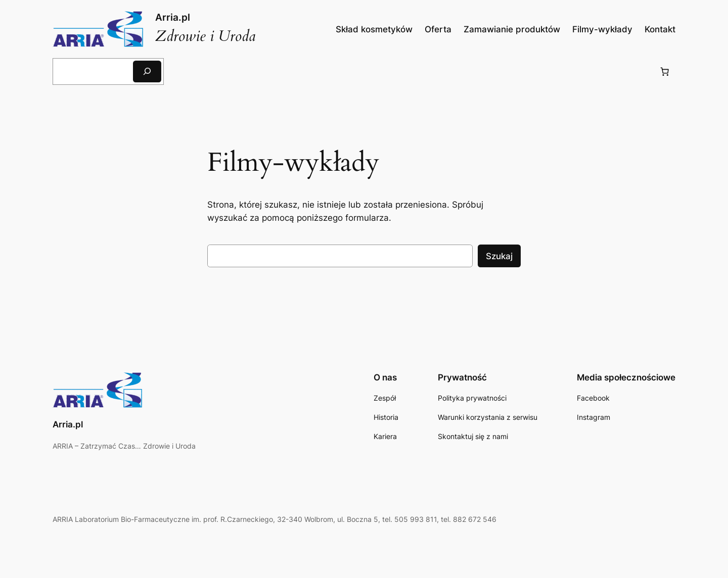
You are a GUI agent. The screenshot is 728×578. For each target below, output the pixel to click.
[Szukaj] (147, 71)
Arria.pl (173, 17)
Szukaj (499, 256)
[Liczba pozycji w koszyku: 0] (665, 71)
